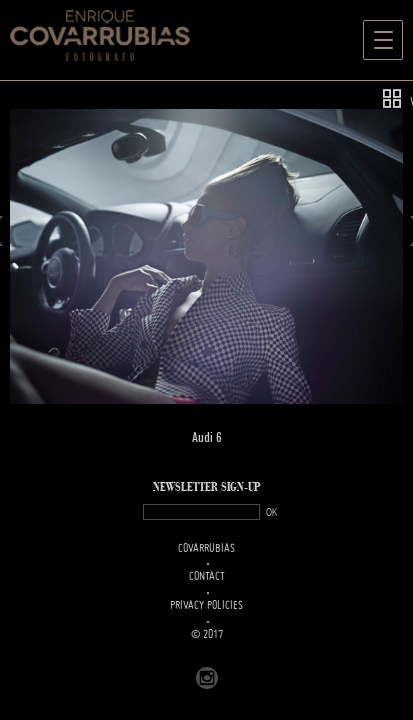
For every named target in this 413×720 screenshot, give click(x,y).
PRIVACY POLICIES (206, 606)
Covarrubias (206, 549)
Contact (207, 577)
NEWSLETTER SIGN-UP (207, 487)
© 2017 (207, 635)
